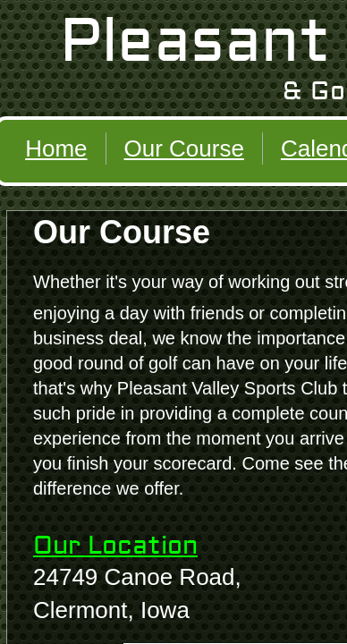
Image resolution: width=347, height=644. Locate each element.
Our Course (184, 148)
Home (56, 148)
